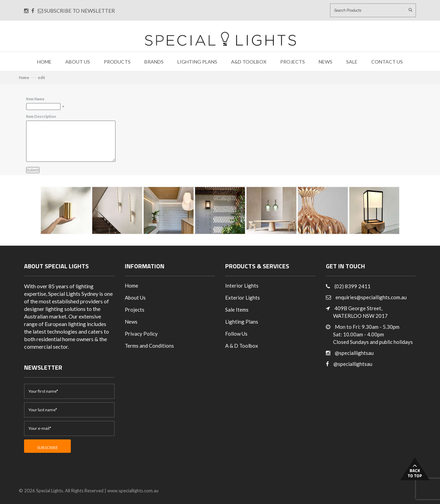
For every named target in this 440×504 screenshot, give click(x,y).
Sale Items (237, 310)
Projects (293, 62)
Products (117, 62)
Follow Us (236, 334)
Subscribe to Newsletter (76, 11)
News (326, 62)
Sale (352, 62)
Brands (154, 62)
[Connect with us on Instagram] (26, 11)
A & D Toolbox (242, 346)
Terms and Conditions (149, 346)
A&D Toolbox (249, 62)
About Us (78, 62)
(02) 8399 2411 (353, 286)
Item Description (41, 116)
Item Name (35, 99)
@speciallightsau (354, 353)
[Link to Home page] (220, 39)
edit (41, 77)
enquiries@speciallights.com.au (371, 297)
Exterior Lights (243, 298)
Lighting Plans (197, 62)
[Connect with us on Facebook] (33, 11)
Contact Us (387, 62)
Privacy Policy (141, 334)
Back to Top (415, 469)
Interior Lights (242, 285)
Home (44, 62)
